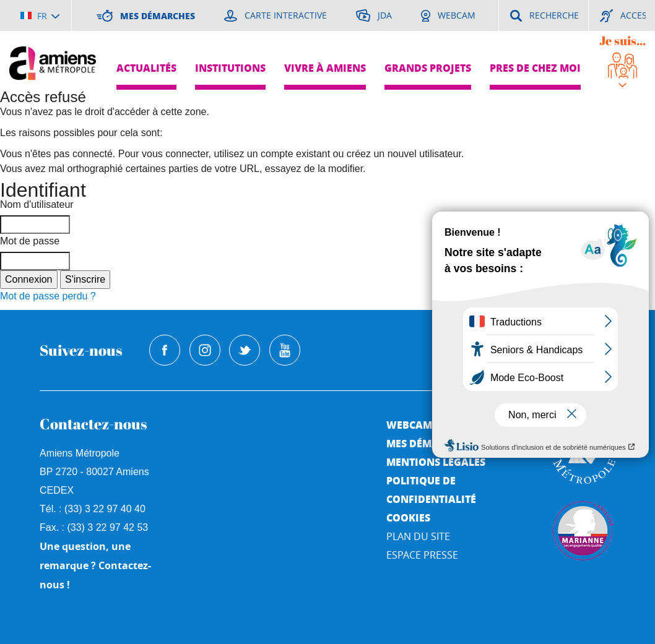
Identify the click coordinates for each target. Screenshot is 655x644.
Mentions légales (436, 462)
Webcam (409, 425)
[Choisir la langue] (40, 15)
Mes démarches (428, 443)
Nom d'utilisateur (37, 204)
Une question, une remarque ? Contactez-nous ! (95, 565)
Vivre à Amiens (325, 68)
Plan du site (418, 536)
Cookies (408, 517)
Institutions (230, 68)
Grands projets (428, 68)
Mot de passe (30, 241)
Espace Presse (422, 555)
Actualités (146, 68)
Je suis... (622, 41)
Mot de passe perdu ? (48, 296)
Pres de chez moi (535, 68)
